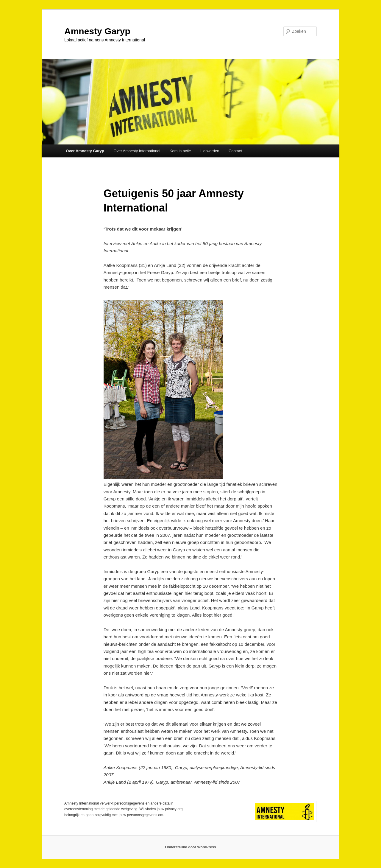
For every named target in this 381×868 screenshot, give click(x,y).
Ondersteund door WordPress (190, 847)
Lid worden (210, 151)
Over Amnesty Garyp (85, 151)
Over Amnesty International (137, 151)
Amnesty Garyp (97, 31)
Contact (235, 151)
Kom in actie (180, 151)
